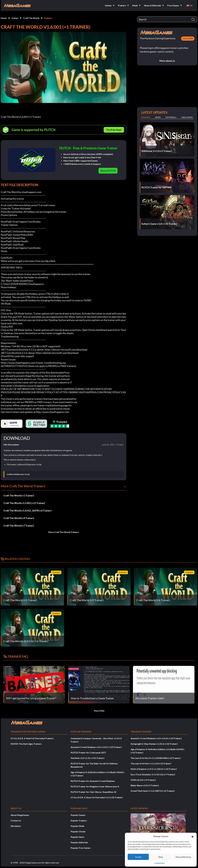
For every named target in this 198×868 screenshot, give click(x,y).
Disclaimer (16, 826)
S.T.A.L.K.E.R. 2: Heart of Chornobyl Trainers (32, 738)
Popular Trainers (79, 820)
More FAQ (99, 711)
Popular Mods (77, 826)
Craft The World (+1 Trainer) (19, 495)
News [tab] (158, 117)
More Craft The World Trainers (64, 532)
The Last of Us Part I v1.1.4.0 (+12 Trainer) (151, 763)
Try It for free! (114, 130)
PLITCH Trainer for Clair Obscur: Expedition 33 (93, 792)
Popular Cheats (78, 831)
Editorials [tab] (171, 117)
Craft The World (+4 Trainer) (19, 518)
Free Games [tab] (187, 117)
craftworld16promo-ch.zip (18, 474)
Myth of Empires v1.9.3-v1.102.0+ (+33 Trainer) (154, 769)
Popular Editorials (79, 842)
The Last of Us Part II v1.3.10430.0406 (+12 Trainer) (156, 758)
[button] (193, 836)
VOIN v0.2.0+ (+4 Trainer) (143, 780)
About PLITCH (108, 171)
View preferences (183, 857)
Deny (161, 857)
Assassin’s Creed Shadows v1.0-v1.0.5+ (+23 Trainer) (96, 747)
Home (4, 18)
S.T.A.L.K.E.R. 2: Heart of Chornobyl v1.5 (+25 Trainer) (97, 797)
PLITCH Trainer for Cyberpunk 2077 (88, 753)
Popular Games (78, 815)
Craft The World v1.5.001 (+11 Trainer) (24, 503)
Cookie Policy (159, 863)
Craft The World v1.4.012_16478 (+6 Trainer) (27, 511)
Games (15, 18)
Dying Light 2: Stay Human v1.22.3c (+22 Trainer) (154, 744)
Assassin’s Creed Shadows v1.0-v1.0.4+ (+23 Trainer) (156, 738)
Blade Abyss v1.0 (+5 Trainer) (145, 785)
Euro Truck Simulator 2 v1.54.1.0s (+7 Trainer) (153, 774)
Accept (138, 857)
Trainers (48, 18)
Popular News (77, 837)
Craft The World (31, 18)
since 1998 (188, 38)
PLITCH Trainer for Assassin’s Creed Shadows (93, 781)
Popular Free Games (81, 848)
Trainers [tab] (145, 117)
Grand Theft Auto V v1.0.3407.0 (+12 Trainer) (153, 791)
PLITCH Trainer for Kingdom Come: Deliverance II (95, 786)
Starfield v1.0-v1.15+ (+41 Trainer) (87, 758)
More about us (167, 61)
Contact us (16, 820)
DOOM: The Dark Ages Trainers (26, 744)
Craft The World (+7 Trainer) (19, 526)
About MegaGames (20, 815)
